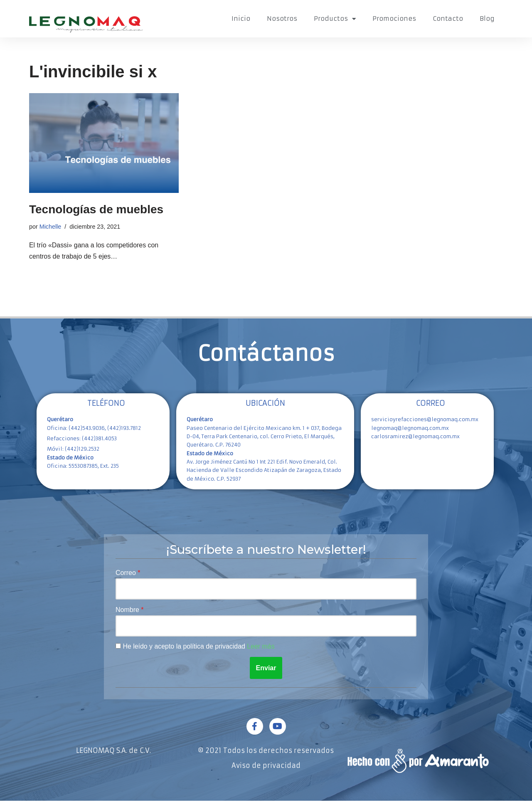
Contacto (448, 19)
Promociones (394, 19)
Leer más (262, 648)
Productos (335, 19)
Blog (487, 19)
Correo (127, 573)
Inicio (241, 19)
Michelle (50, 227)
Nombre (128, 611)
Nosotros (282, 19)
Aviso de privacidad (266, 767)
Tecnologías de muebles (96, 209)
